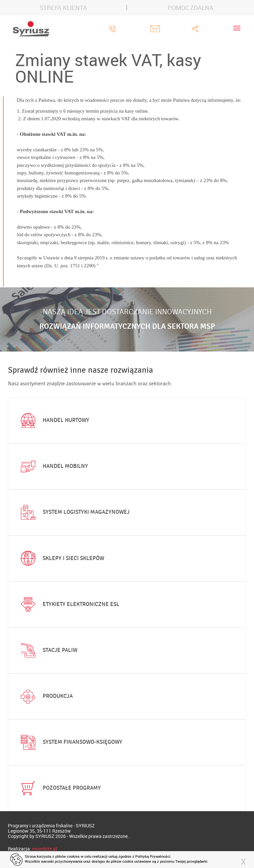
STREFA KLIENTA (63, 8)
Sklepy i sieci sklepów (61, 558)
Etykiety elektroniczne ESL (69, 604)
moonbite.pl (45, 849)
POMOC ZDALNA (191, 8)
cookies (73, 856)
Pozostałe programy (59, 788)
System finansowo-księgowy (70, 742)
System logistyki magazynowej (74, 512)
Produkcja (45, 697)
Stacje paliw (48, 650)
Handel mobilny (53, 467)
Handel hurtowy (54, 421)
